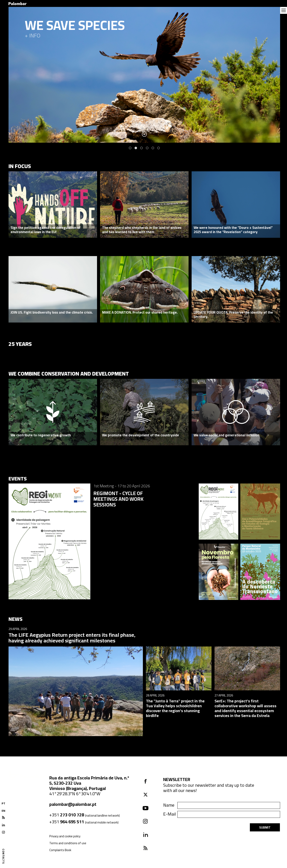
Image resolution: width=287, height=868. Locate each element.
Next (272, 75)
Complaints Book (60, 850)
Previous (16, 75)
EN (3, 811)
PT (3, 803)
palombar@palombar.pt (73, 804)
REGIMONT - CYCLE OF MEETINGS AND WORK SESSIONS (118, 499)
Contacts (3, 856)
